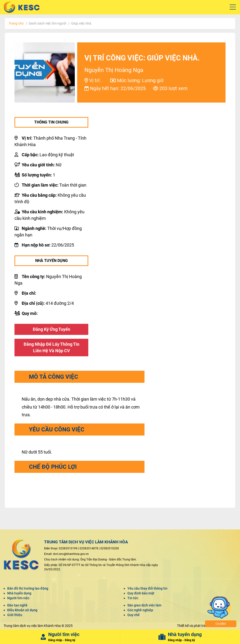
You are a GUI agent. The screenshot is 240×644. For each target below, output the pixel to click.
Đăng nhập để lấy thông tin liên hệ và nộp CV (51, 348)
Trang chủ (16, 23)
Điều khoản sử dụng (22, 610)
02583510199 (68, 549)
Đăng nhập (55, 640)
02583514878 (89, 549)
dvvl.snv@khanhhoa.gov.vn (71, 555)
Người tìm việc (18, 598)
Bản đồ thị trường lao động (28, 589)
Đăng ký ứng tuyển (51, 329)
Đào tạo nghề (17, 605)
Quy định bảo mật (141, 594)
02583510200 (110, 549)
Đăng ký (70, 640)
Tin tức (133, 598)
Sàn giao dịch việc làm (144, 605)
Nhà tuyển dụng (19, 594)
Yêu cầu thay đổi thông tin (147, 589)
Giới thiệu (15, 615)
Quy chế (134, 615)
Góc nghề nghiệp (140, 610)
